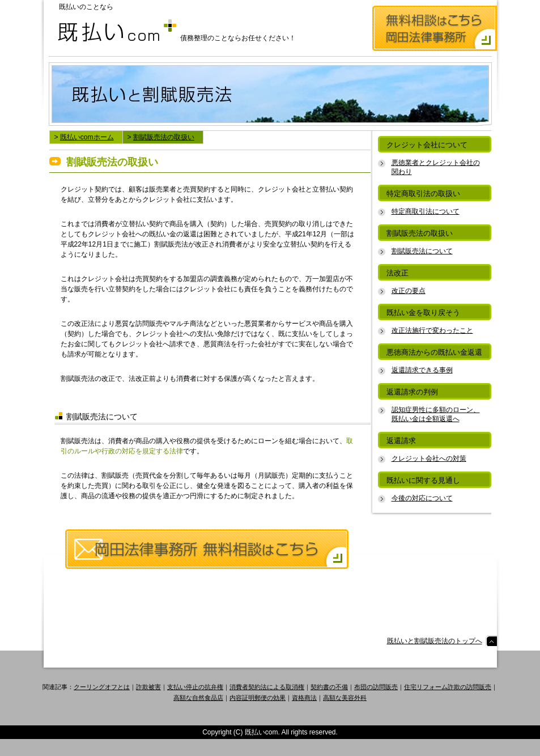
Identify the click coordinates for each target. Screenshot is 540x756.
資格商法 (304, 698)
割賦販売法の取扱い (164, 137)
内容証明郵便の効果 (258, 698)
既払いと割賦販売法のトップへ (435, 641)
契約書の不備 (329, 687)
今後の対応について (422, 498)
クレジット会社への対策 (429, 458)
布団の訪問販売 (376, 687)
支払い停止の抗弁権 (195, 687)
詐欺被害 (148, 687)
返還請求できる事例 (422, 370)
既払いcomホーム (87, 137)
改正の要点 (409, 291)
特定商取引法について (426, 211)
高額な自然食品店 (198, 698)
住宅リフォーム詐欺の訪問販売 (448, 687)
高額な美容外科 (345, 698)
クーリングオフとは (102, 687)
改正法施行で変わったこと (432, 330)
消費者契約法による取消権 (267, 687)
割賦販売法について (422, 251)
